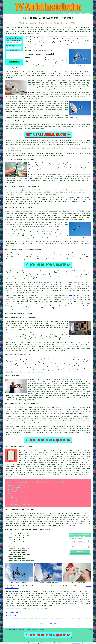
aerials (55, 306)
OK (82, 643)
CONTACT (80, 13)
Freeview (31, 81)
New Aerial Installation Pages (17, 630)
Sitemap (6, 630)
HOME (65, 13)
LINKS (69, 13)
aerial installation (25, 526)
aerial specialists (33, 304)
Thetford (72, 296)
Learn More (76, 643)
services (36, 308)
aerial (23, 524)
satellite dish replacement (44, 456)
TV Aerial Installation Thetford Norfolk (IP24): (24, 27)
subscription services (17, 141)
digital (27, 66)
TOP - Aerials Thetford (14, 612)
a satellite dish (54, 92)
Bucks (15, 616)
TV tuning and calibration (34, 469)
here (74, 526)
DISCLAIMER (87, 13)
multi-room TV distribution (25, 407)
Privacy (90, 630)
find (11, 513)
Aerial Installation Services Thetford (27, 530)
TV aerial (77, 27)
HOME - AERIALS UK (48, 623)
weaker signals (11, 110)
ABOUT (74, 13)
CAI (31, 178)
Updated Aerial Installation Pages (36, 630)
